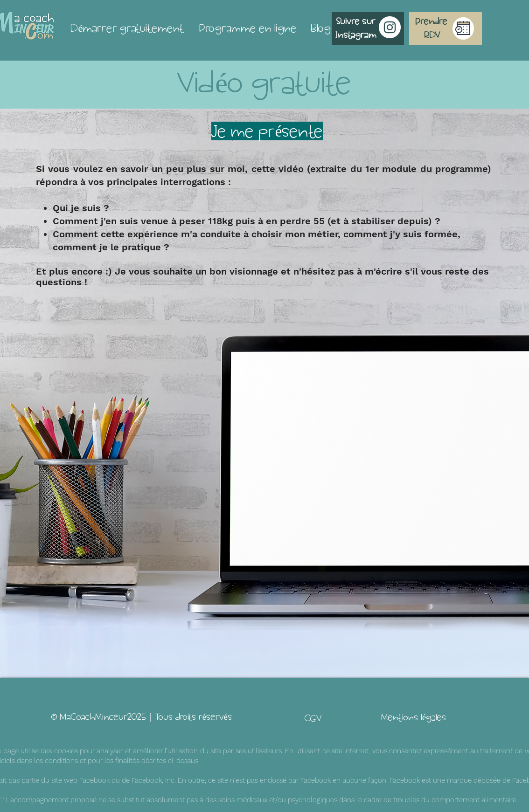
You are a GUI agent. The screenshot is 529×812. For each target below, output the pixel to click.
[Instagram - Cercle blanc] (390, 27)
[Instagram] (356, 35)
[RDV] (432, 35)
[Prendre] (431, 21)
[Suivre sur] (356, 21)
